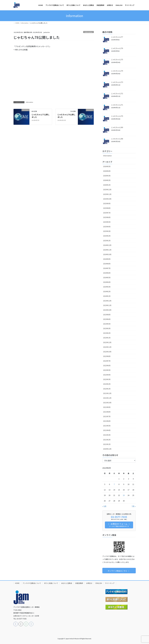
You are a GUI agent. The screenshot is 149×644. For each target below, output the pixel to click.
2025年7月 (107, 213)
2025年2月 (107, 236)
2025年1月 (107, 241)
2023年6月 (107, 319)
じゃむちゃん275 (117, 60)
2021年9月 (107, 407)
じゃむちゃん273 (117, 82)
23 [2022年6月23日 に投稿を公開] (124, 495)
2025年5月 (107, 222)
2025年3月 (107, 231)
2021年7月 (107, 416)
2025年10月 (107, 199)
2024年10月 (107, 254)
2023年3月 (107, 328)
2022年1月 (107, 389)
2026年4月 (107, 171)
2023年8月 (107, 315)
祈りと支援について (51, 583)
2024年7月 (107, 268)
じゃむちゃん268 (117, 139)
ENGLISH (99, 583)
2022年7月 (107, 361)
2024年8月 (107, 264)
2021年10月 (107, 403)
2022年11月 (107, 347)
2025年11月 (107, 194)
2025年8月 (107, 208)
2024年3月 (107, 287)
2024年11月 (107, 250)
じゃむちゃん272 (117, 93)
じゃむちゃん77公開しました (41, 116)
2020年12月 (107, 449)
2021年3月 (107, 435)
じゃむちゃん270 (117, 116)
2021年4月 (107, 430)
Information (88, 32)
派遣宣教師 (79, 583)
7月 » (134, 506)
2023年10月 (107, 310)
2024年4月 (107, 282)
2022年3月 (107, 379)
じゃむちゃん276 (117, 48)
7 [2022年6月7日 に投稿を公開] (114, 484)
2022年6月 (107, 366)
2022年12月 (107, 342)
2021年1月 (107, 444)
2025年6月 (107, 217)
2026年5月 (107, 166)
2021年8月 (107, 412)
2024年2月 (107, 291)
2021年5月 (107, 426)
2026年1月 (107, 185)
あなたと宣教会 (67, 583)
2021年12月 (107, 393)
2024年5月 (107, 278)
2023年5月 (107, 324)
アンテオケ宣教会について (32, 583)
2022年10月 (107, 352)
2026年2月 (107, 180)
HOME (17, 583)
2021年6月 (107, 421)
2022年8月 (107, 356)
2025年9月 (107, 203)
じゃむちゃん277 (117, 37)
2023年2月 (107, 333)
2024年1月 (107, 296)
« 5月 (104, 506)
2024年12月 (107, 245)
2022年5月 (107, 370)
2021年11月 (107, 398)
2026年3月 (107, 176)
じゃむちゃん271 (117, 105)
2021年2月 (107, 440)
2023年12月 (107, 301)
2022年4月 (107, 375)
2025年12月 (107, 190)
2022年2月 (107, 384)
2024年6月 (107, 273)
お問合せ (89, 583)
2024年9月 (107, 259)
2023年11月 (107, 305)
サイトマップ (110, 583)
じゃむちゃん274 (117, 71)
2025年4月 (107, 227)
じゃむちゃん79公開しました (66, 116)
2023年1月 (107, 338)
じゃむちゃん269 (117, 127)
